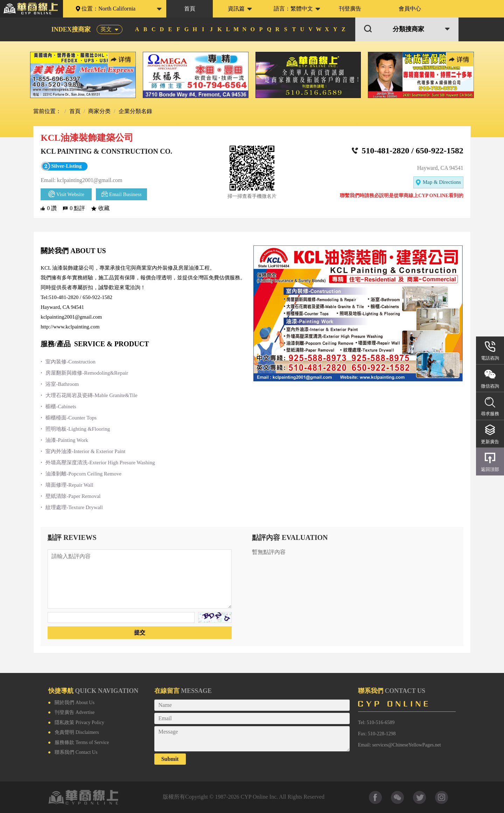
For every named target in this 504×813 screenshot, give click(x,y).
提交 (140, 633)
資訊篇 (236, 9)
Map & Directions (438, 183)
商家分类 (99, 111)
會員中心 (410, 9)
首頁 (190, 9)
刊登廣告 (350, 9)
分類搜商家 (408, 29)
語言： (293, 9)
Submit (170, 759)
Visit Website (66, 194)
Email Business (122, 194)
